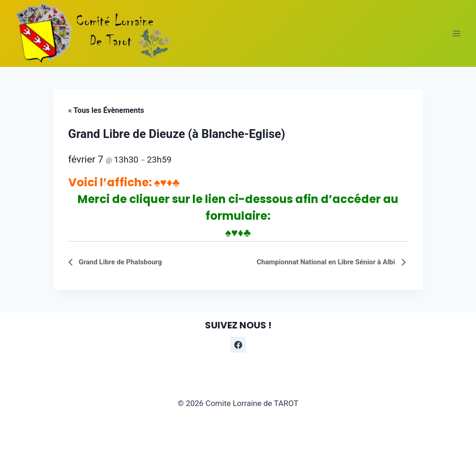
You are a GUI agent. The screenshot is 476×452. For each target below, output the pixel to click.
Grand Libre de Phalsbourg (120, 262)
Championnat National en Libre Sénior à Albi (327, 262)
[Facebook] (238, 345)
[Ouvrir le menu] (456, 33)
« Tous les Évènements (106, 110)
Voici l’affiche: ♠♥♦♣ (124, 182)
